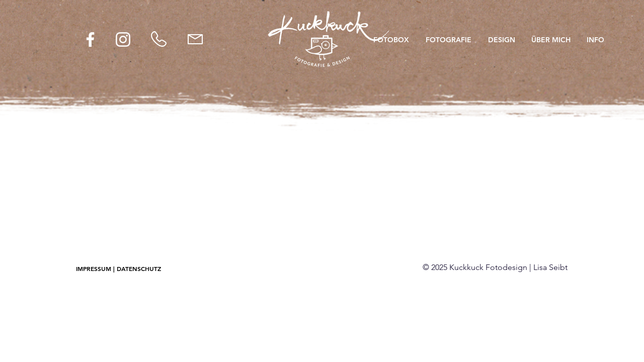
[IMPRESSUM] (94, 269)
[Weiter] (579, 66)
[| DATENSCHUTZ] (137, 269)
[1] (322, 107)
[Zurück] (65, 66)
